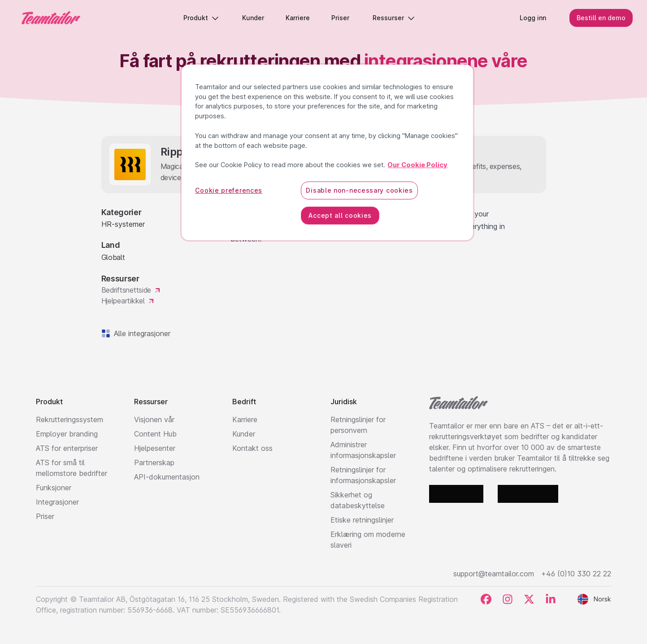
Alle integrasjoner (140, 333)
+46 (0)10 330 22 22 (576, 574)
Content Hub (155, 434)
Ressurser (394, 18)
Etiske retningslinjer (362, 520)
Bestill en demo (601, 18)
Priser (45, 516)
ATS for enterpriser (67, 448)
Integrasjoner (57, 502)
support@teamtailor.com (494, 574)
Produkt (201, 18)
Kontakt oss (252, 448)
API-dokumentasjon (167, 477)
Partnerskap (154, 462)
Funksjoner (54, 488)
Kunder (244, 434)
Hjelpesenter (155, 448)
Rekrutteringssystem (69, 419)
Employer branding (67, 434)
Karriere (245, 419)
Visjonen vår (154, 419)
